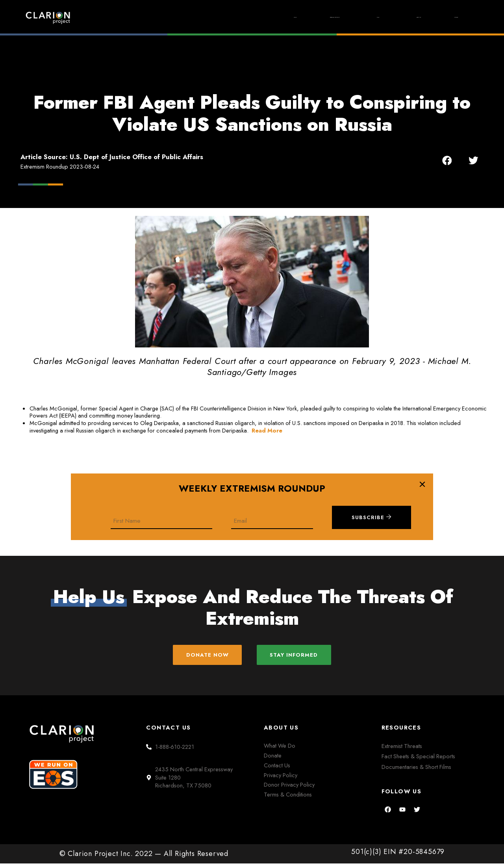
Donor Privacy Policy (289, 788)
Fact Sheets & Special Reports (418, 760)
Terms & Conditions (288, 798)
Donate (447, 17)
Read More (267, 430)
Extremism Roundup (263, 18)
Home (193, 17)
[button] (447, 161)
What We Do (280, 749)
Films (335, 18)
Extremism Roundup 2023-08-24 (60, 166)
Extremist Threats (402, 749)
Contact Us (277, 768)
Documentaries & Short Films (416, 770)
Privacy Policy (281, 778)
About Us (390, 17)
